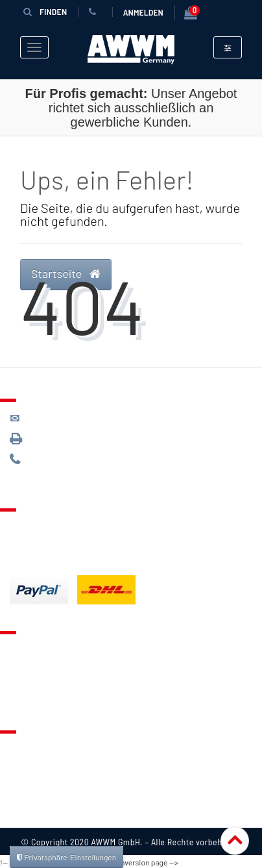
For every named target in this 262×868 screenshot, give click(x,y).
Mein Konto (34, 696)
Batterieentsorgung (52, 557)
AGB (18, 779)
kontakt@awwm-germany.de (80, 417)
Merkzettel (33, 663)
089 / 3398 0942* (60, 438)
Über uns (29, 747)
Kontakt (27, 647)
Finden (42, 11)
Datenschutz (37, 763)
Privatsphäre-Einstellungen (66, 857)
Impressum (34, 812)
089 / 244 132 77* (59, 459)
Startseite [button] (66, 273)
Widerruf (29, 795)
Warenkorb (33, 680)
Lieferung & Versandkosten (69, 525)
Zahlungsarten (41, 541)
